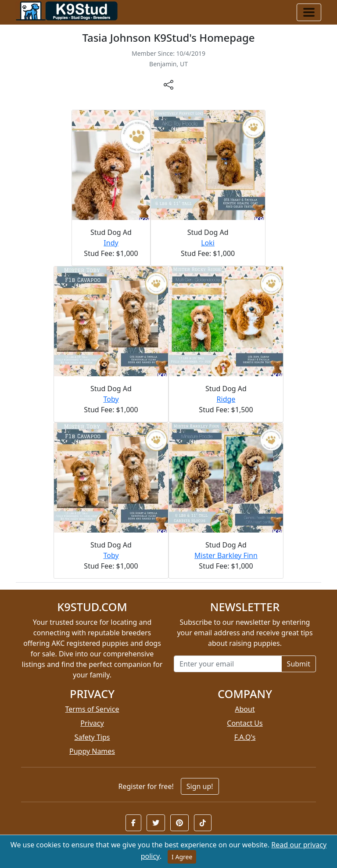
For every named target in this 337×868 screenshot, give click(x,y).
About (245, 709)
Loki (208, 243)
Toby (111, 399)
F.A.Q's (245, 737)
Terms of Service (92, 709)
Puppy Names (92, 751)
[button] (133, 823)
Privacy (92, 723)
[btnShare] (168, 84)
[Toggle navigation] (309, 12)
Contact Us (245, 723)
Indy (111, 243)
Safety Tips (92, 737)
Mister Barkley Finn (226, 555)
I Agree (182, 857)
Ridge (226, 399)
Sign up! (200, 786)
